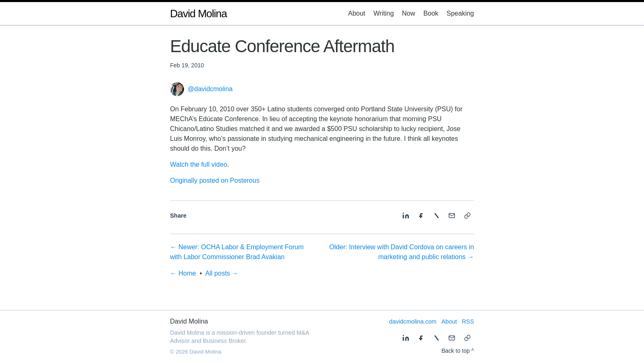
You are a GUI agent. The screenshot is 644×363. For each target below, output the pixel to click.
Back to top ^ (458, 351)
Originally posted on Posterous (215, 180)
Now (409, 13)
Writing (384, 13)
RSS (468, 322)
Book (431, 13)
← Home (183, 273)
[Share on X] (437, 216)
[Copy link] (467, 216)
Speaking (460, 13)
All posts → (222, 273)
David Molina (198, 14)
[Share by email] (452, 216)
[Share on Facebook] (421, 216)
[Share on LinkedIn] (406, 216)
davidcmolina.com (413, 322)
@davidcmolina (210, 89)
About (356, 13)
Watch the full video (199, 164)
